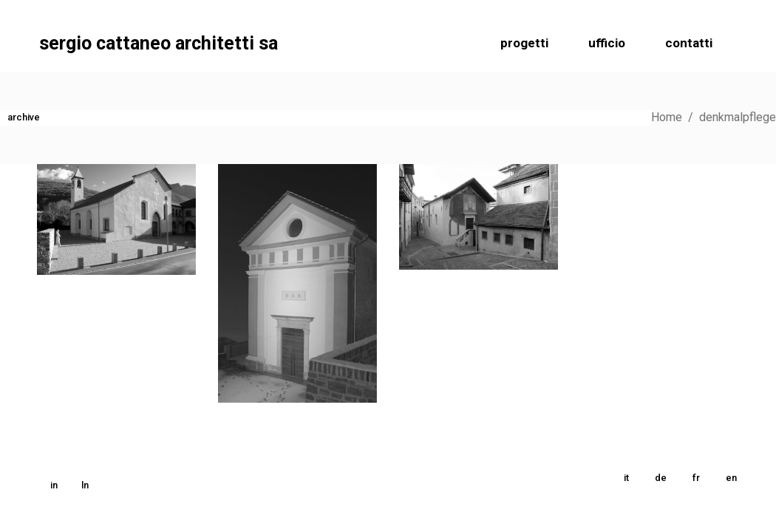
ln (85, 485)
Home (667, 117)
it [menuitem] (626, 478)
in (54, 485)
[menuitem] (626, 478)
